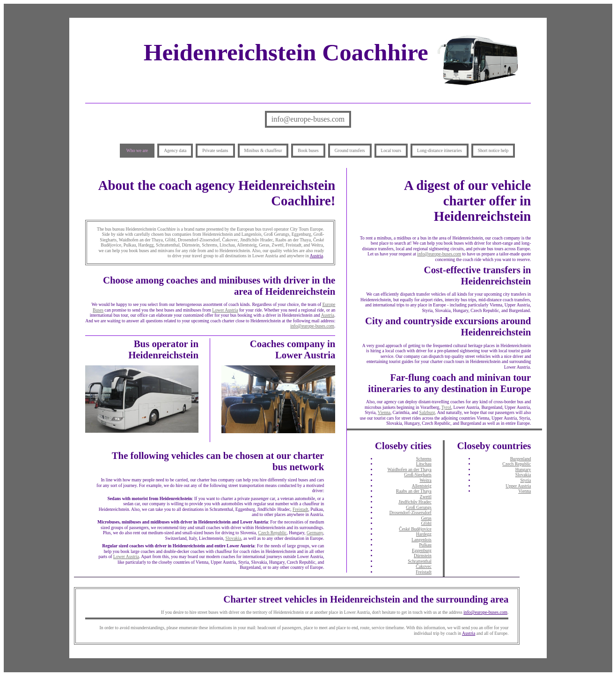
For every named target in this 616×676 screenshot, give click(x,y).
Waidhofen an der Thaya (410, 469)
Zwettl (426, 497)
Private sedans (215, 150)
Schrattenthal (420, 561)
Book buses (308, 150)
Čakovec (424, 566)
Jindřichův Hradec (415, 502)
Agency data (175, 150)
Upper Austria (518, 486)
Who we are (137, 150)
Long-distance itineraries (440, 150)
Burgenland (521, 459)
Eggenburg (422, 550)
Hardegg (424, 534)
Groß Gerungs (419, 507)
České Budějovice (415, 529)
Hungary (523, 469)
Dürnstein (423, 556)
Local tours (391, 150)
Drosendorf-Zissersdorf (411, 512)
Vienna (384, 412)
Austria (316, 256)
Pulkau (425, 545)
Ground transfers (350, 150)
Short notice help (493, 150)
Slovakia (234, 538)
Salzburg (427, 412)
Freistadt (301, 509)
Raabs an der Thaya (414, 491)
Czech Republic (272, 533)
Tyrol (446, 407)
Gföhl (426, 523)
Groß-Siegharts (418, 475)
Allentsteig (422, 486)
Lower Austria (225, 310)
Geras (426, 518)
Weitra (425, 480)
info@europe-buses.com (308, 119)
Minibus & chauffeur (263, 150)
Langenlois (422, 540)
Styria (525, 480)
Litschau (424, 464)
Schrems (424, 459)
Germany (315, 533)
